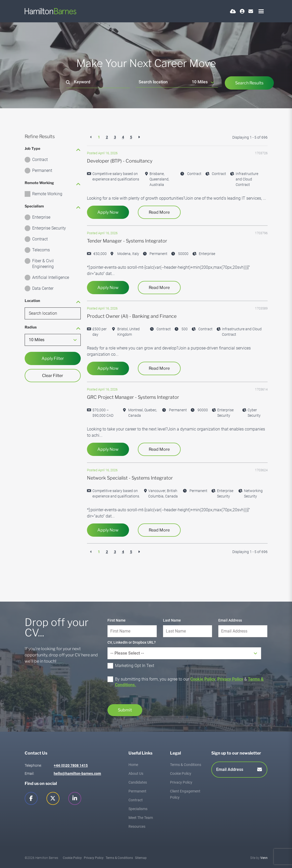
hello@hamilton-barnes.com (77, 773)
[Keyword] (98, 82)
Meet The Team (141, 818)
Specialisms (138, 809)
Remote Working (47, 194)
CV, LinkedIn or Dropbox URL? (132, 642)
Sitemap (141, 858)
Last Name (172, 620)
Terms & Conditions (186, 765)
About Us (136, 773)
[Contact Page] (251, 11)
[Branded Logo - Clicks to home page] (51, 11)
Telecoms (41, 250)
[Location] (163, 82)
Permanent (42, 170)
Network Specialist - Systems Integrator (130, 478)
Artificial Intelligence (51, 277)
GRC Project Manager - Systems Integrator (133, 397)
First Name (117, 620)
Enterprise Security (49, 228)
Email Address (230, 620)
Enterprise (41, 217)
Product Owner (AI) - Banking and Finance (132, 316)
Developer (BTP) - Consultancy (120, 161)
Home (133, 765)
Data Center (43, 288)
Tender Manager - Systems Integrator (127, 241)
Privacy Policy (230, 679)
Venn (264, 858)
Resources (137, 826)
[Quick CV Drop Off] (233, 11)
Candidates (138, 782)
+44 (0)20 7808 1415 (71, 765)
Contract (40, 160)
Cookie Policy (203, 679)
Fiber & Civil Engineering (43, 264)
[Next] (139, 137)
